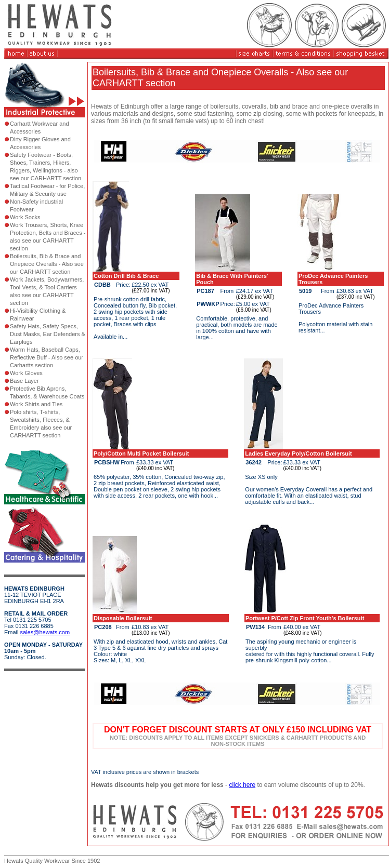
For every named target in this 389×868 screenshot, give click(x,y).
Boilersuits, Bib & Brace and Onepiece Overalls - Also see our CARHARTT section (47, 264)
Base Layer (24, 381)
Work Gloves (26, 373)
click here (242, 785)
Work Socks (25, 217)
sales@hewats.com (45, 632)
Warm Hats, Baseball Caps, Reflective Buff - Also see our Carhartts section (47, 357)
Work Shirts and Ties (36, 404)
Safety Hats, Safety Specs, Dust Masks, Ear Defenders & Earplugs (48, 334)
